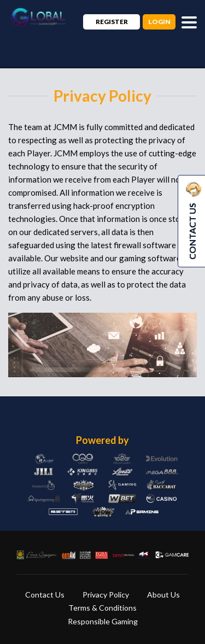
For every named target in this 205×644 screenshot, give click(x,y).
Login (159, 22)
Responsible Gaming (103, 621)
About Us (163, 595)
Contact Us (45, 595)
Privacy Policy (106, 595)
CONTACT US (192, 220)
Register (112, 22)
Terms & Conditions (102, 608)
